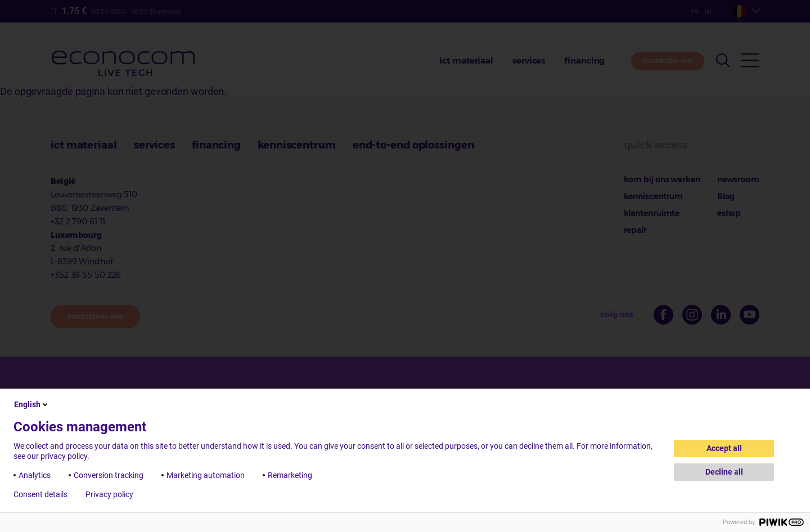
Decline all (724, 472)
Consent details (40, 494)
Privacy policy (109, 494)
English (32, 404)
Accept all (724, 448)
